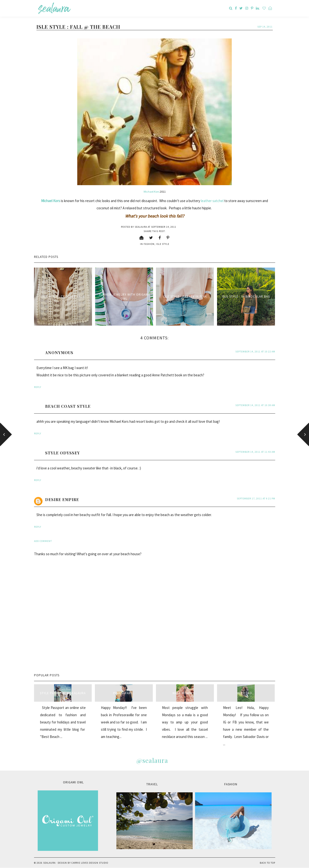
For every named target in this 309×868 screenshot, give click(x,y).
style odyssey (63, 453)
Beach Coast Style (68, 406)
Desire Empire (62, 500)
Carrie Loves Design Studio (90, 863)
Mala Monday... (185, 693)
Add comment (43, 541)
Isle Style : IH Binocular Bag (246, 296)
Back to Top (267, 863)
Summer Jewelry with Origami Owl (124, 297)
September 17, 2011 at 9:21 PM (256, 499)
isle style (163, 244)
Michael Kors (152, 192)
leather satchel (212, 201)
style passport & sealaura (63, 693)
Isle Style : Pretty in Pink (185, 296)
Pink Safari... (124, 693)
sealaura (49, 863)
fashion (149, 244)
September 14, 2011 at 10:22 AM (255, 352)
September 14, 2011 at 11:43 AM (255, 452)
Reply (38, 387)
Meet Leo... (246, 693)
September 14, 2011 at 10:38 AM (255, 405)
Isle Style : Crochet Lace (63, 296)
